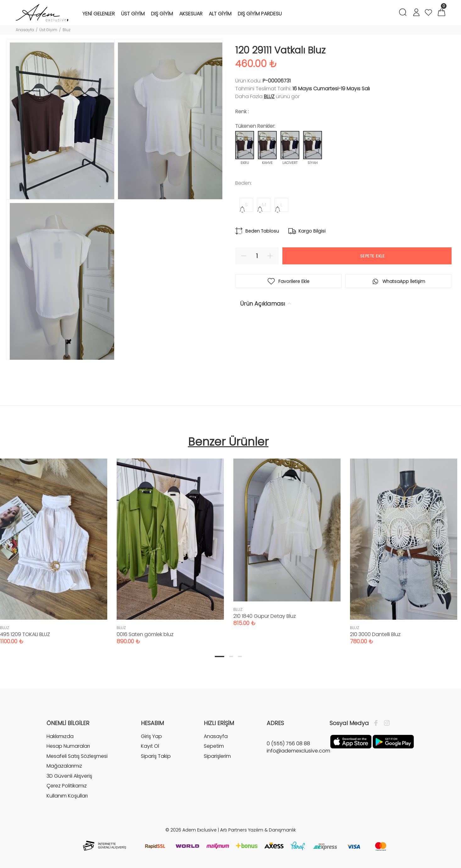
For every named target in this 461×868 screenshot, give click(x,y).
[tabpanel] (170, 545)
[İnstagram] (385, 723)
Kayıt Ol (150, 746)
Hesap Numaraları (68, 746)
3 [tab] (240, 657)
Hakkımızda (60, 736)
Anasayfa (25, 30)
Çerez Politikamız (67, 786)
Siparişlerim (217, 756)
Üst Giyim (48, 30)
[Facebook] (378, 723)
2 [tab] (231, 657)
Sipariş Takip (156, 756)
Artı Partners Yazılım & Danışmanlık (258, 830)
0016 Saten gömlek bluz (145, 634)
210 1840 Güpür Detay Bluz (265, 616)
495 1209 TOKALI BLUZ (25, 634)
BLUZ (269, 96)
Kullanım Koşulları (67, 796)
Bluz (67, 30)
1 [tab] (219, 657)
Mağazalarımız (64, 766)
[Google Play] (393, 741)
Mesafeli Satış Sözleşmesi (77, 756)
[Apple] (351, 741)
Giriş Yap (151, 736)
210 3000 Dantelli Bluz (375, 634)
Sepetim (214, 746)
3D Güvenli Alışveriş (69, 776)
